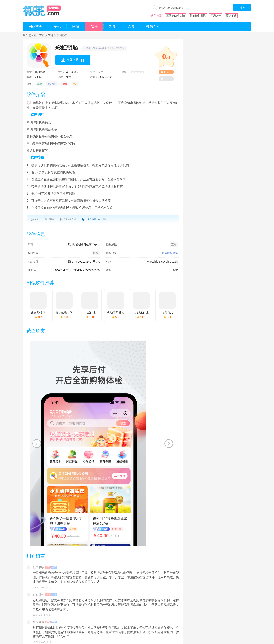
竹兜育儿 (167, 312)
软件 (94, 26)
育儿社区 (52, 84)
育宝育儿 (90, 312)
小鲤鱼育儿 (141, 312)
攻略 (113, 26)
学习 (75, 84)
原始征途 (231, 16)
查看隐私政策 (170, 253)
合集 (131, 26)
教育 (65, 84)
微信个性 (153, 26)
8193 (167, 72)
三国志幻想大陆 (176, 16)
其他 (40, 84)
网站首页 (35, 26)
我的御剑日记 (198, 16)
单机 (57, 26)
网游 (76, 26)
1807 (167, 79)
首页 (42, 35)
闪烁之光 (216, 16)
